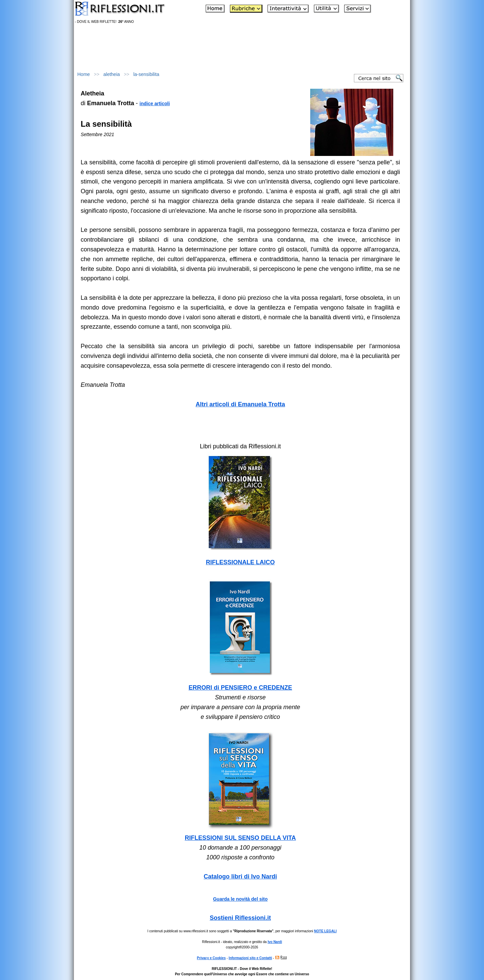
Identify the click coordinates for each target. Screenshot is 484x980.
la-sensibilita (146, 74)
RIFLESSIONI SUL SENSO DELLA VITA (240, 838)
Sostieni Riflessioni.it (240, 918)
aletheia (112, 74)
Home (84, 74)
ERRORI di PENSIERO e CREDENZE (240, 688)
